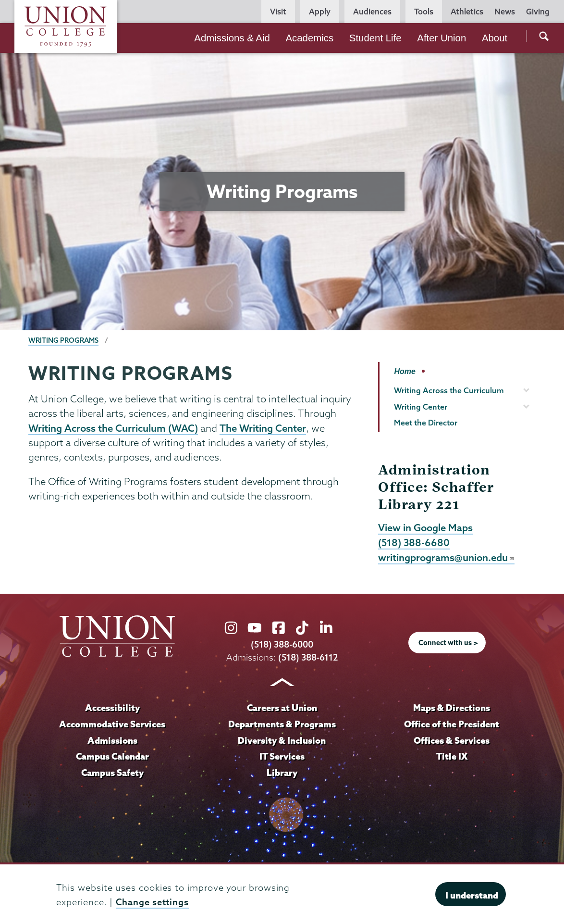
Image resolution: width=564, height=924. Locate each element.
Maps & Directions (452, 708)
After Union (441, 38)
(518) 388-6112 (308, 657)
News (505, 12)
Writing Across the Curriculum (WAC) (113, 428)
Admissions (112, 740)
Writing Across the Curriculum (449, 390)
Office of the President (452, 724)
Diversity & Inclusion (282, 740)
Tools (424, 12)
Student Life (375, 38)
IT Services (282, 756)
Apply (320, 12)
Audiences (372, 12)
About (495, 38)
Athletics (467, 12)
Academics (309, 38)
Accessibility (112, 708)
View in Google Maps (425, 527)
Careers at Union (282, 708)
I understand (472, 895)
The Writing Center (263, 428)
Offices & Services (452, 740)
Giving (538, 12)
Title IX (452, 756)
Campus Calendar (112, 756)
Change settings (152, 902)
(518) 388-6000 (282, 644)
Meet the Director (426, 423)
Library (282, 773)
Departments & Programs (282, 724)
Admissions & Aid (232, 38)
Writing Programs (63, 340)
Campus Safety (112, 773)
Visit (278, 12)
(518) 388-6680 (414, 542)
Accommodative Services (112, 724)
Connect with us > (448, 643)
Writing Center (421, 407)
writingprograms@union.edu (446, 557)
